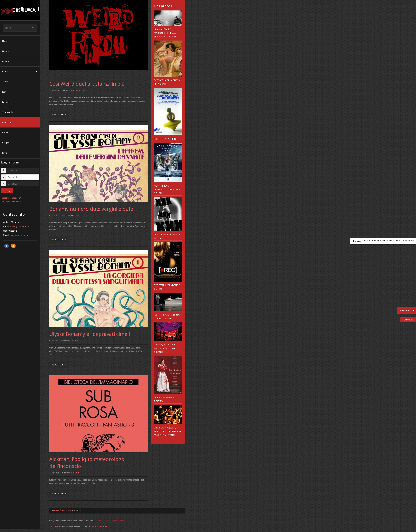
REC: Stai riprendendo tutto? (167, 287)
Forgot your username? (11, 201)
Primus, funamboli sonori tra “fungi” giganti (165, 348)
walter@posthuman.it (20, 226)
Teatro (5, 82)
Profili (5, 132)
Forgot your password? (11, 198)
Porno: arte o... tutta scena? (167, 236)
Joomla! (54, 526)
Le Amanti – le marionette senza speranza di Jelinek (165, 33)
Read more (58, 114)
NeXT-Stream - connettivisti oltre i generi (167, 189)
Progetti (6, 143)
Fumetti (6, 102)
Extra (5, 153)
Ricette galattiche (165, 139)
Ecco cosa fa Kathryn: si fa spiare (167, 82)
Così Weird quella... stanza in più (87, 84)
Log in (7, 192)
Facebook (6, 246)
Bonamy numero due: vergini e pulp (91, 209)
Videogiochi (8, 112)
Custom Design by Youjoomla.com (110, 521)
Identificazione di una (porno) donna (167, 317)
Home (5, 41)
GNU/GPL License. (99, 526)
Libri (4, 92)
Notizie (6, 51)
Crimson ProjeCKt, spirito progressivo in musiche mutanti (167, 431)
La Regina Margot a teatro (166, 399)
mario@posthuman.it (20, 235)
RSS (13, 246)
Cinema (6, 71)
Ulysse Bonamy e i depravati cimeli (90, 334)
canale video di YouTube (129, 98)
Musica (6, 61)
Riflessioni (7, 122)
